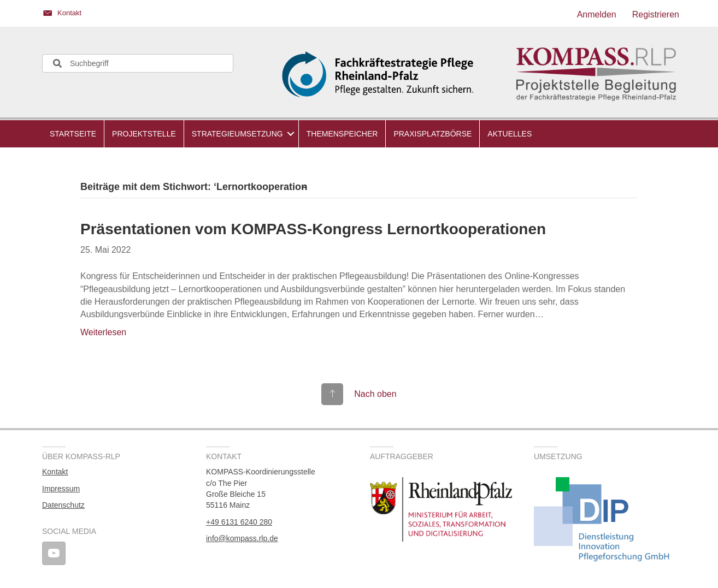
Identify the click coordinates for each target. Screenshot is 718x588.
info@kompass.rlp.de (242, 538)
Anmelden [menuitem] (597, 14)
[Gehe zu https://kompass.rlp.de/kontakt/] (195, 15)
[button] (291, 134)
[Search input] (138, 63)
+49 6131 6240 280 (239, 522)
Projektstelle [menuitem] (144, 134)
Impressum (61, 489)
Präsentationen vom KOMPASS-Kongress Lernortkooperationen (313, 229)
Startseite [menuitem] (73, 134)
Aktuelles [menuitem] (510, 134)
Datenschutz (63, 505)
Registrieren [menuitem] (656, 14)
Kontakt (55, 472)
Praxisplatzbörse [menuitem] (432, 134)
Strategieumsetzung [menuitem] (237, 134)
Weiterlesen (103, 332)
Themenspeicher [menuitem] (342, 134)
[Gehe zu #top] (359, 394)
